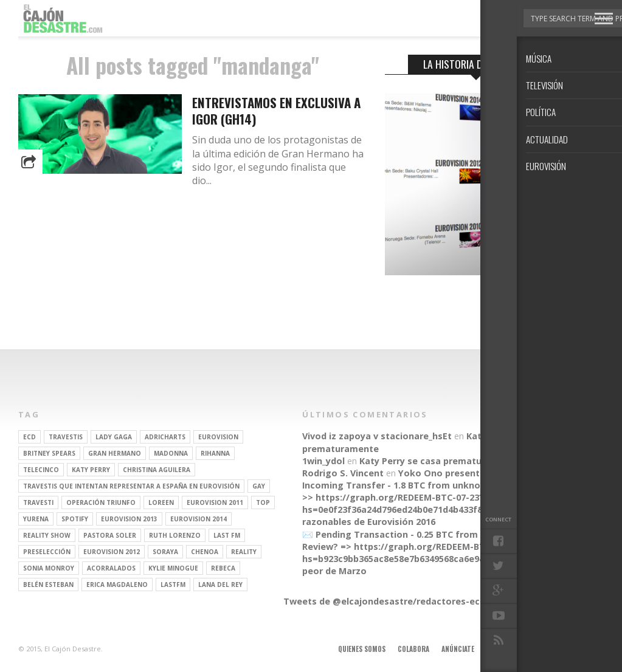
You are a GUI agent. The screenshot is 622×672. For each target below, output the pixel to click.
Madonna (171, 453)
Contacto (551, 649)
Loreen (161, 502)
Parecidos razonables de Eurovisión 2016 (422, 516)
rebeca (223, 568)
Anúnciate (458, 649)
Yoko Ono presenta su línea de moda (481, 473)
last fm (227, 535)
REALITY (244, 552)
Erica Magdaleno (117, 585)
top (263, 502)
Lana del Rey (220, 585)
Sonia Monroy (49, 568)
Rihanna (215, 453)
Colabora (413, 649)
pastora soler (110, 535)
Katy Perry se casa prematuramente (440, 461)
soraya (165, 552)
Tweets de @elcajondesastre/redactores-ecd (384, 601)
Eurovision (218, 437)
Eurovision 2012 (112, 552)
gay (259, 486)
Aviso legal (504, 649)
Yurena (36, 519)
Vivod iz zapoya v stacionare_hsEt (377, 436)
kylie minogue (173, 568)
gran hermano (115, 453)
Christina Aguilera (157, 470)
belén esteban (48, 585)
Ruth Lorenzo (175, 535)
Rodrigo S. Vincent (343, 473)
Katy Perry (91, 470)
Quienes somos (362, 649)
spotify (75, 519)
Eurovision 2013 (129, 519)
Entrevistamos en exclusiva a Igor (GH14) (276, 111)
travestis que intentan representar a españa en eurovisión (131, 486)
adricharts (165, 437)
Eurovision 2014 (199, 519)
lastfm (173, 585)
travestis (66, 437)
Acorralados (111, 568)
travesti (38, 502)
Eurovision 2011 (215, 502)
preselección (47, 552)
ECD (29, 437)
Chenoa (205, 552)
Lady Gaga (114, 437)
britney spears (49, 453)
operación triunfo (101, 502)
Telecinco (41, 470)
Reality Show (47, 535)
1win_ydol (323, 461)
